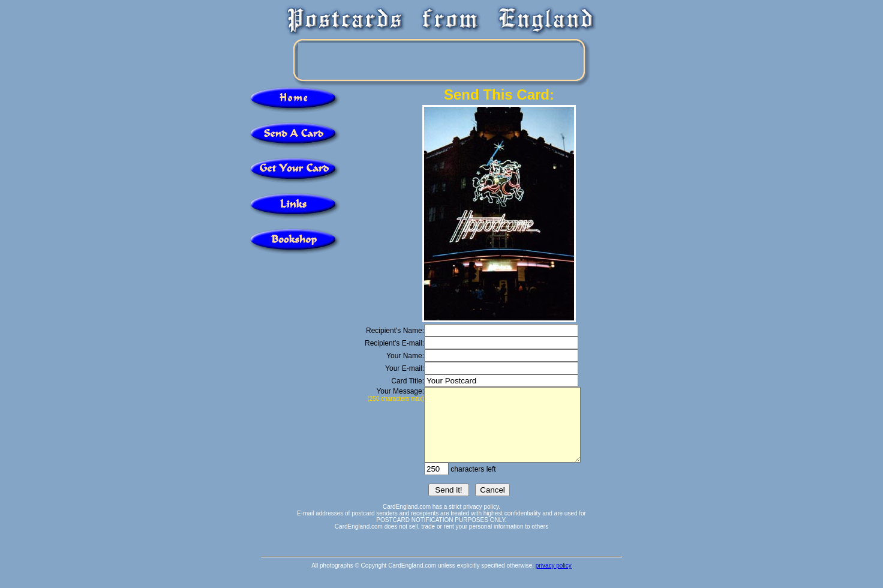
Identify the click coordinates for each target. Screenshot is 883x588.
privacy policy (554, 580)
